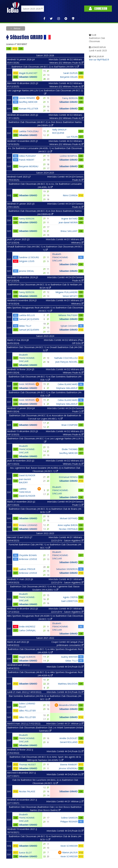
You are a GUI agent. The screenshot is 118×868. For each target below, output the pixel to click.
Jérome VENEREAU (68, 768)
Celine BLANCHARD (68, 384)
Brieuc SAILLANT (69, 231)
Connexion (98, 9)
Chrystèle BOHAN (28, 555)
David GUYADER (27, 475)
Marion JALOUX (70, 852)
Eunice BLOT (25, 853)
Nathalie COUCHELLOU (66, 358)
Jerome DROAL (27, 271)
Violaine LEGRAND (28, 525)
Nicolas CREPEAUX (68, 529)
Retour (17, 28)
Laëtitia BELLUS (27, 315)
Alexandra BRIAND (68, 705)
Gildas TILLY (25, 326)
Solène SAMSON (69, 818)
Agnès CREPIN (70, 597)
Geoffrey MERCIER (28, 102)
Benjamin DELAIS (69, 77)
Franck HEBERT (27, 160)
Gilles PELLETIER (27, 711)
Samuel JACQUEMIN (29, 319)
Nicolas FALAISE (27, 791)
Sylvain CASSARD (69, 326)
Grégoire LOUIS (27, 261)
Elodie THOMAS (70, 449)
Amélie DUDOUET (69, 738)
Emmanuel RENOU (68, 477)
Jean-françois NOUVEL (66, 362)
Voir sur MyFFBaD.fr (99, 60)
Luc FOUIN (72, 137)
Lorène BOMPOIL (69, 156)
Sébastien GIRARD (28, 77)
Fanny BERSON (70, 98)
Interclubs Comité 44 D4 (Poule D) (65, 667)
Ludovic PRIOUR (27, 569)
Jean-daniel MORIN (68, 222)
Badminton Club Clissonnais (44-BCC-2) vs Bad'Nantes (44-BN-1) (45, 67)
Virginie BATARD (69, 219)
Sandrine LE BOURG (29, 257)
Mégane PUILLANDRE (67, 292)
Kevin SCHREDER (69, 846)
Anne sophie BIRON (68, 525)
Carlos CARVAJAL (27, 630)
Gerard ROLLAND (69, 742)
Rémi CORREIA (70, 195)
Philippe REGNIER (69, 822)
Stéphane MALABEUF (67, 388)
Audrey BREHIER (69, 657)
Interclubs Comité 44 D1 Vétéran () (65, 723)
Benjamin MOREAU (29, 166)
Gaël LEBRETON (69, 601)
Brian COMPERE (70, 425)
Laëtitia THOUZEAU (29, 131)
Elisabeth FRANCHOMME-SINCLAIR (60, 257)
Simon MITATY (70, 296)
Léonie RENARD (27, 98)
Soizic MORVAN (27, 384)
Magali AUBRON (27, 657)
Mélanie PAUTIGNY (68, 315)
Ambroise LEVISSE (28, 559)
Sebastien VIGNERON (67, 569)
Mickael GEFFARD (69, 518)
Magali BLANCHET (28, 73)
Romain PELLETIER (29, 109)
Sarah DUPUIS (70, 73)
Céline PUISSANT (27, 156)
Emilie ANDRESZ (27, 627)
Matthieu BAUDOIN (68, 684)
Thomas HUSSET (27, 765)
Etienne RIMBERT (69, 765)
